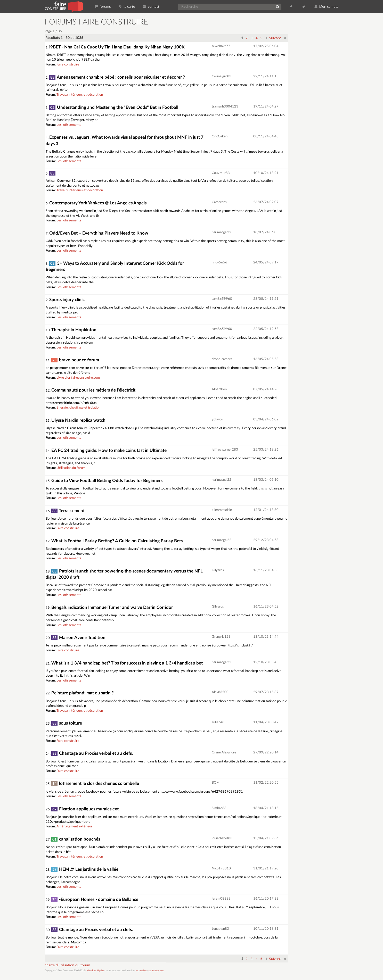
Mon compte (327, 6)
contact (151, 6)
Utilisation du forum (71, 468)
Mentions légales (95, 971)
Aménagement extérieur (74, 827)
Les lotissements (69, 125)
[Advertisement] (317, 95)
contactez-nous (156, 971)
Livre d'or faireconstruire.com (78, 378)
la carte (127, 6)
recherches (141, 971)
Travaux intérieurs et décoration (80, 95)
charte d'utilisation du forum (67, 965)
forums (103, 6)
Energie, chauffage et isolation (78, 408)
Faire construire (68, 65)
